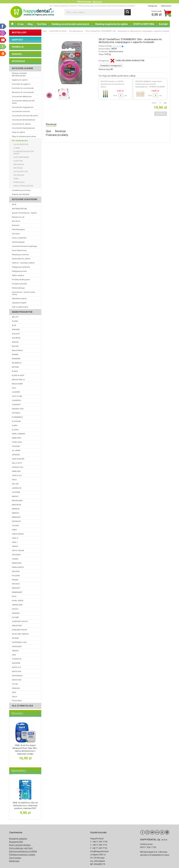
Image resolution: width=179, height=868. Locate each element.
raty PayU (28, 848)
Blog (30, 24)
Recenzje (51, 124)
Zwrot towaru (15, 858)
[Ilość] (160, 103)
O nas (21, 24)
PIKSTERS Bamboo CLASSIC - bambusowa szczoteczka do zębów (112, 84)
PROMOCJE (18, 47)
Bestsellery (19, 771)
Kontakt (163, 24)
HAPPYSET (18, 40)
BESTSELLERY (19, 33)
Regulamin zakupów (18, 839)
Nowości (17, 713)
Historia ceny (105, 69)
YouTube (42, 24)
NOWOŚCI (17, 54)
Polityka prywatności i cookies (22, 855)
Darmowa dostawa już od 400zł (23, 851)
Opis (48, 131)
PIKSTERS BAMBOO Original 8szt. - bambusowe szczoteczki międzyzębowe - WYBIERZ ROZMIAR (150, 84)
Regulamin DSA (16, 842)
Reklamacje (14, 861)
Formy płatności (16, 848)
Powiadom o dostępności (111, 66)
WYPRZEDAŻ (18, 61)
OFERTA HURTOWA (144, 24)
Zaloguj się (152, 6)
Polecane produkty (57, 135)
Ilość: (154, 103)
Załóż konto (166, 6)
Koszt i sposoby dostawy (20, 845)
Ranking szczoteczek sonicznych (70, 24)
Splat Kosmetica (116, 51)
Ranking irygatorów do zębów (112, 24)
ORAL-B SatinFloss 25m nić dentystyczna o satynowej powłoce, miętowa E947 (25, 806)
